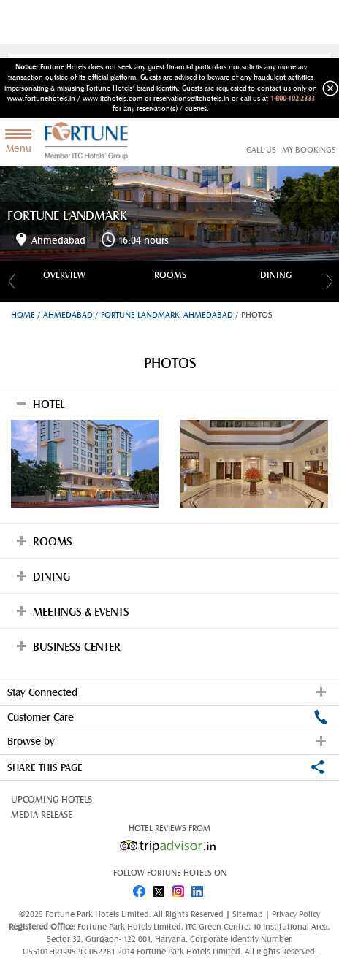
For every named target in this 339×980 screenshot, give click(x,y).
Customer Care (168, 717)
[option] (64, 275)
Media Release (42, 815)
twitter (159, 888)
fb (139, 888)
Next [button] (330, 281)
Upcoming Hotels (52, 800)
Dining (276, 275)
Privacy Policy (296, 914)
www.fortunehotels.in (41, 99)
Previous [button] (9, 281)
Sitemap (249, 914)
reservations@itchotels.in (191, 99)
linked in (200, 888)
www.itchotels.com (113, 99)
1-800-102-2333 (293, 99)
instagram (180, 888)
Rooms (170, 275)
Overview (64, 275)
